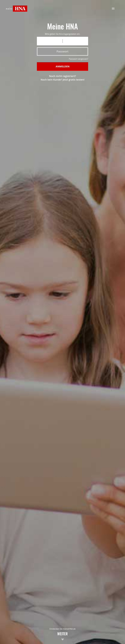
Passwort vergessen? (78, 59)
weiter (62, 637)
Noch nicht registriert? (62, 76)
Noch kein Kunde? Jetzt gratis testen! (63, 80)
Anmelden (63, 66)
